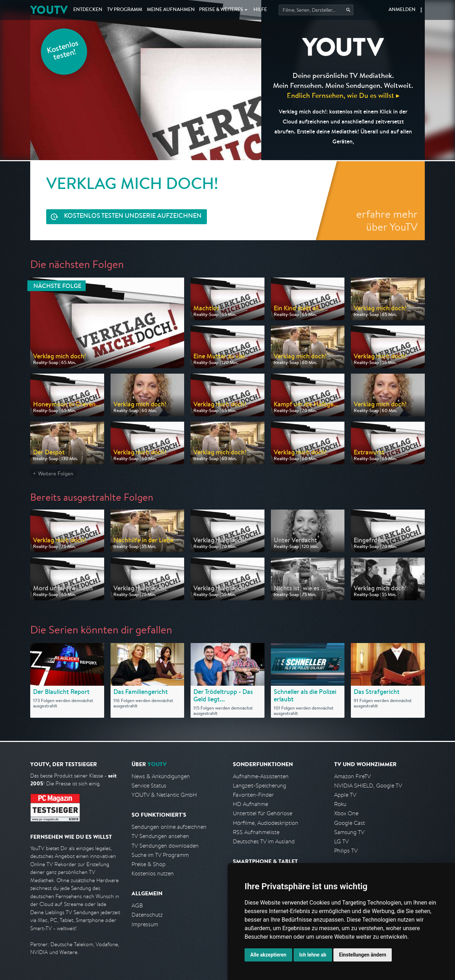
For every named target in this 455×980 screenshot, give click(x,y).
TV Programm (125, 10)
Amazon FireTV (352, 776)
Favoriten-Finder (253, 795)
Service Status (149, 786)
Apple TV (345, 795)
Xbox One (346, 813)
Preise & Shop (149, 864)
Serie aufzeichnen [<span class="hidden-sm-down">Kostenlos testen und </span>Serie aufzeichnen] (133, 217)
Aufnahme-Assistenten (261, 776)
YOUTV (49, 10)
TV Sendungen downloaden (165, 846)
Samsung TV (349, 832)
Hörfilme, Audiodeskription (266, 823)
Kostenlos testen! (63, 51)
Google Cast (350, 823)
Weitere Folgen (56, 473)
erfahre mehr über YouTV (387, 220)
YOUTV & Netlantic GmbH (164, 795)
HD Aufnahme (250, 804)
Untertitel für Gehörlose (263, 813)
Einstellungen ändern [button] (363, 955)
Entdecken (88, 10)
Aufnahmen (171, 10)
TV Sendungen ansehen (160, 836)
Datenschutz (147, 915)
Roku (340, 804)
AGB (137, 905)
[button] (421, 10)
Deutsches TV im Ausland (264, 841)
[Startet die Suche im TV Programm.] (316, 10)
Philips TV (346, 851)
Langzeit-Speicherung (259, 786)
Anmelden (402, 10)
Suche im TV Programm (160, 855)
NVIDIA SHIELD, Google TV (368, 786)
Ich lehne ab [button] (313, 955)
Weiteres (221, 10)
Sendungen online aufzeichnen (169, 827)
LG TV (341, 841)
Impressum (145, 924)
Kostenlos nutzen (153, 873)
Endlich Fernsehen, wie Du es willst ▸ (343, 95)
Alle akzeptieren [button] (268, 955)
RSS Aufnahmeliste (256, 832)
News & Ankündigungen (161, 776)
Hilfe (260, 10)
